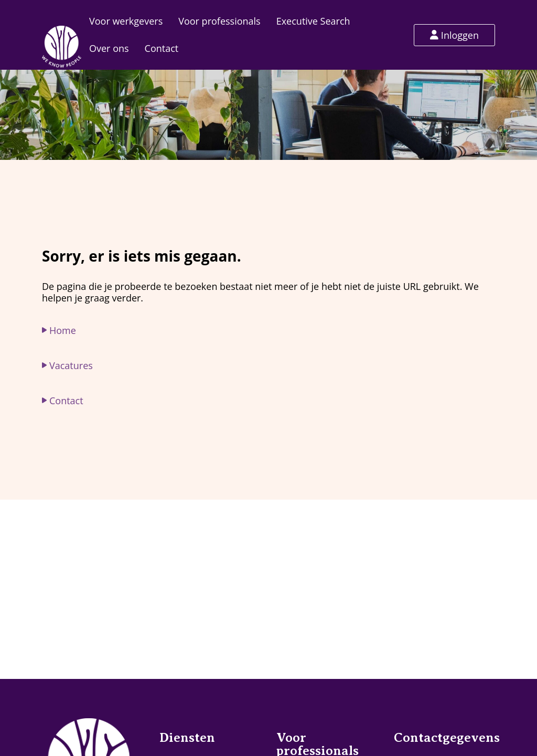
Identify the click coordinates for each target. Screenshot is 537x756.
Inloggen (454, 35)
